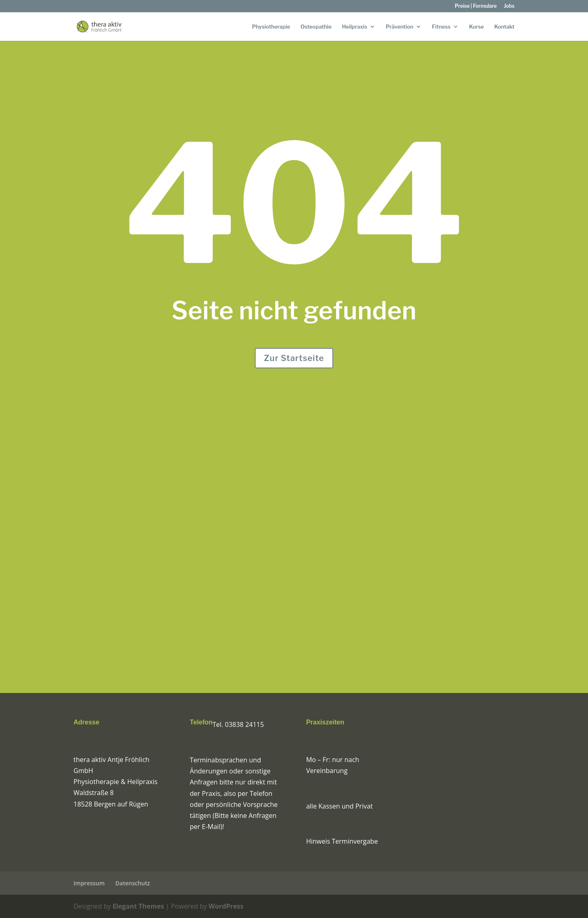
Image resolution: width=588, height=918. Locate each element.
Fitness (441, 27)
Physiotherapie (271, 27)
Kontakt (504, 27)
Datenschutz (133, 883)
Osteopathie (316, 27)
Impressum (89, 883)
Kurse (477, 27)
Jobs (509, 6)
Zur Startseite (294, 358)
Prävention (400, 27)
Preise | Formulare (476, 6)
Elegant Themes (138, 906)
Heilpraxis (354, 27)
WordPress (226, 906)
